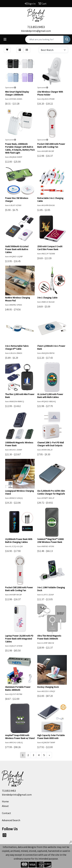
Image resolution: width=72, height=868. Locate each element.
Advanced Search (11, 820)
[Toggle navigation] (5, 39)
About (5, 806)
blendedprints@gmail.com (36, 31)
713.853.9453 (36, 27)
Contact (6, 813)
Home (5, 801)
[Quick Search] (44, 39)
